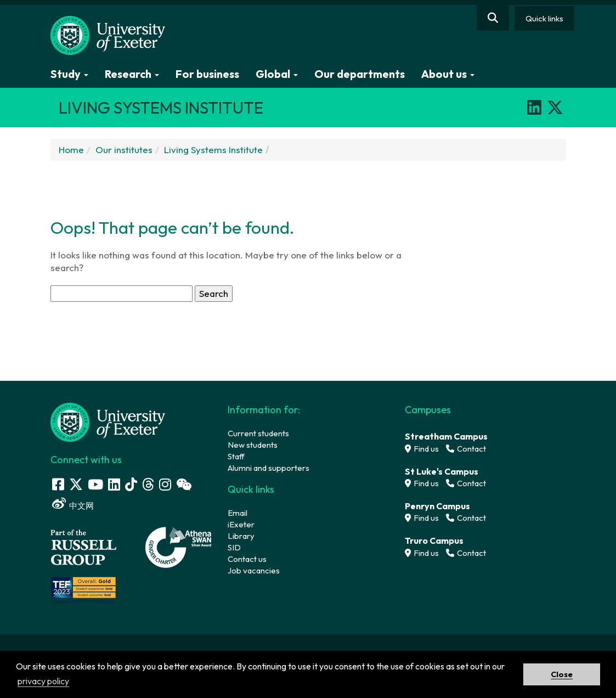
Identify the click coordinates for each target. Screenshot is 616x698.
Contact (466, 449)
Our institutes (124, 150)
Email (238, 513)
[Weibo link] (59, 503)
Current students (258, 433)
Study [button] (69, 74)
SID (234, 547)
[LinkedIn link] (114, 484)
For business (207, 74)
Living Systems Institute (213, 150)
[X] (555, 108)
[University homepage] (108, 421)
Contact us (247, 559)
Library (241, 536)
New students (253, 445)
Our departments (360, 74)
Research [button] (132, 74)
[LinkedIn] (534, 108)
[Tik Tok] (131, 484)
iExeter (241, 524)
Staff (236, 456)
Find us (422, 449)
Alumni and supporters (269, 468)
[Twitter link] (76, 484)
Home (71, 150)
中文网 (81, 506)
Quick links (544, 18)
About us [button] (448, 74)
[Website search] (493, 18)
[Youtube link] (95, 484)
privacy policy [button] (43, 681)
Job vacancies (254, 570)
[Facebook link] (58, 484)
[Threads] (148, 484)
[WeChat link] (184, 484)
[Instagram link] (165, 484)
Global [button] (277, 74)
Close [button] (562, 674)
